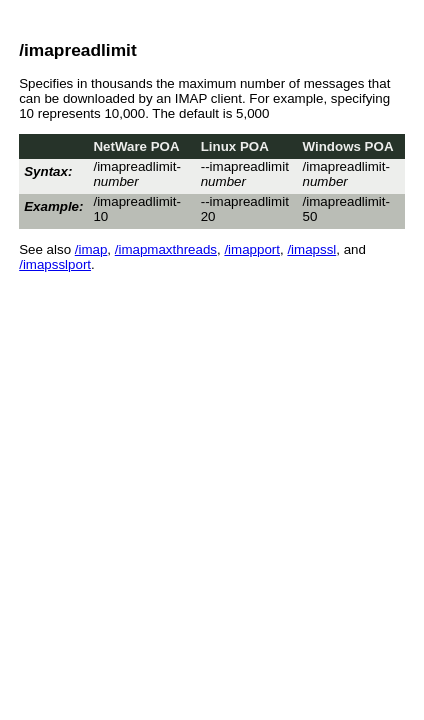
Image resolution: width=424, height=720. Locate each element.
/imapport (252, 249)
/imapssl (311, 249)
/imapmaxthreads (166, 249)
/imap (91, 249)
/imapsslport (55, 264)
